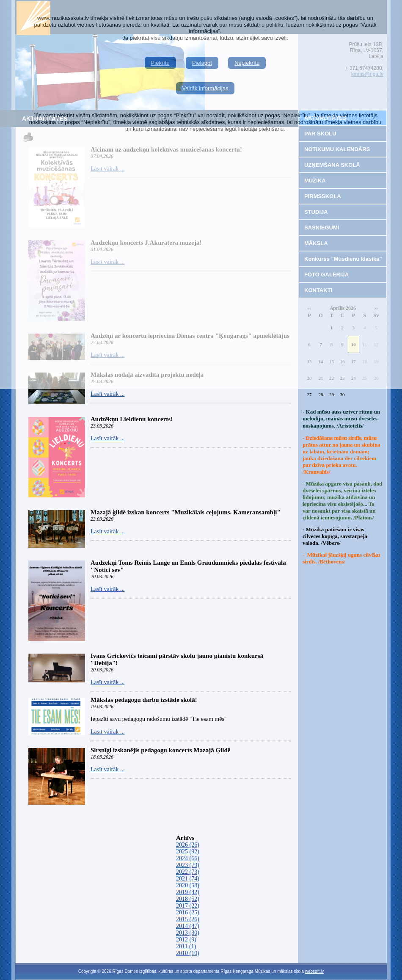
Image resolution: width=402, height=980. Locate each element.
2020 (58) (188, 885)
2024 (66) (188, 858)
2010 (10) (188, 953)
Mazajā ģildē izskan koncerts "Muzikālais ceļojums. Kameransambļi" (186, 512)
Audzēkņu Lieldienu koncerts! (132, 419)
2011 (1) (186, 946)
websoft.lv (314, 971)
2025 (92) (188, 852)
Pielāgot (202, 63)
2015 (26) (188, 919)
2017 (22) (188, 906)
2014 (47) (188, 926)
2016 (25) (188, 912)
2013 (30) (188, 933)
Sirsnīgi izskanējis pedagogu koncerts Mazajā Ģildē (160, 750)
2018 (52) (188, 899)
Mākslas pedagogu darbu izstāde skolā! (144, 700)
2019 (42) (188, 892)
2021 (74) (188, 879)
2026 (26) (188, 845)
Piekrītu (160, 63)
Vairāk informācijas (205, 88)
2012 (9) (186, 940)
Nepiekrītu (247, 63)
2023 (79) (188, 865)
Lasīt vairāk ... (107, 394)
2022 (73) (188, 872)
